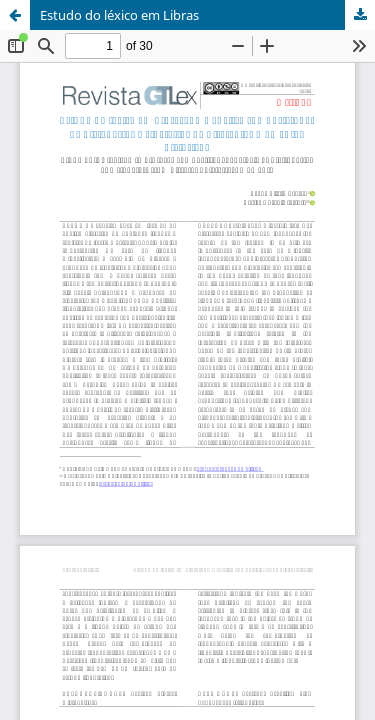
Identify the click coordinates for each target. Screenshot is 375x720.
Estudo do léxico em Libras (119, 15)
